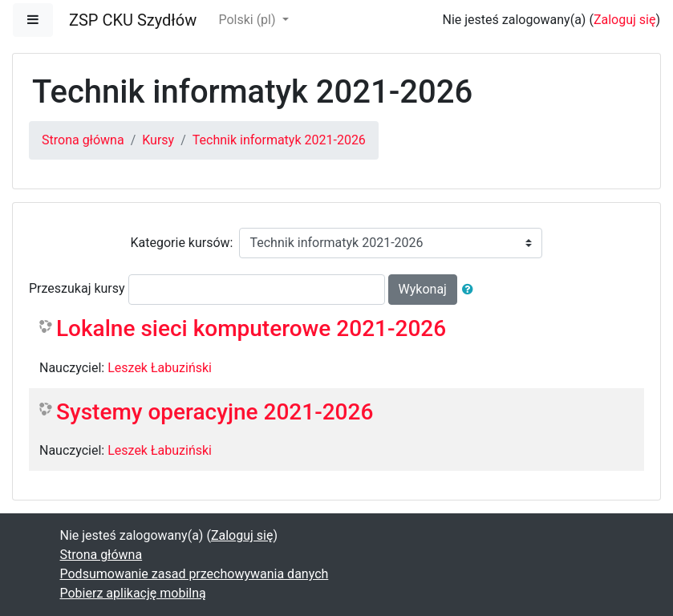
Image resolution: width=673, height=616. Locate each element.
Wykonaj (423, 289)
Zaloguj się (625, 20)
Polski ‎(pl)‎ (248, 20)
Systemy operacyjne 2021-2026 (215, 412)
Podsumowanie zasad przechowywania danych (195, 574)
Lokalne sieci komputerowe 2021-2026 (251, 328)
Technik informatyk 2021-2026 (279, 140)
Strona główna (83, 140)
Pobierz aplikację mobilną (133, 593)
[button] (471, 290)
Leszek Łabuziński (160, 368)
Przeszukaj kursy (77, 288)
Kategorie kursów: (182, 243)
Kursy (158, 140)
